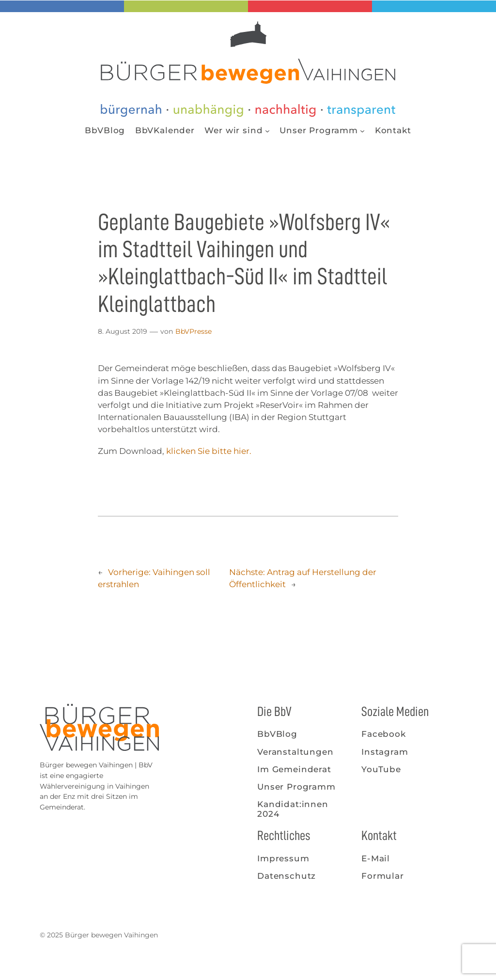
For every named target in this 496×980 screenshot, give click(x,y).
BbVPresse (194, 331)
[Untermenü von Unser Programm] (362, 130)
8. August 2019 (123, 331)
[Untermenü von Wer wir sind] (267, 130)
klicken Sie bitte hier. (209, 451)
